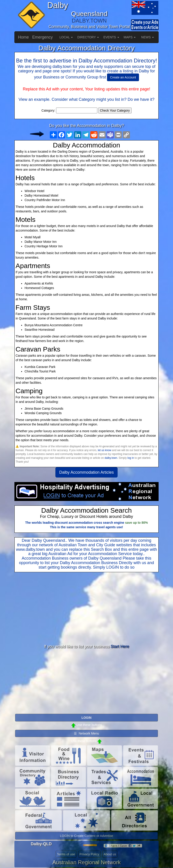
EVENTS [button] (111, 37)
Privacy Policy (89, 854)
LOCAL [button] (66, 37)
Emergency (42, 37)
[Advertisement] (86, 608)
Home (23, 37)
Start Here (120, 646)
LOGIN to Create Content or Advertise (86, 836)
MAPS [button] (130, 37)
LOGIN (113, 567)
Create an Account (123, 77)
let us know (104, 450)
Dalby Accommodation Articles (86, 472)
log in (131, 458)
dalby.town (111, 458)
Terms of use (66, 854)
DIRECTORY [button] (88, 37)
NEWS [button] (148, 37)
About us (110, 854)
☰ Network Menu (86, 733)
